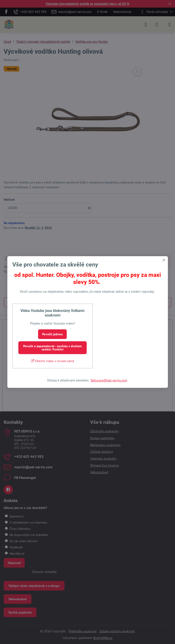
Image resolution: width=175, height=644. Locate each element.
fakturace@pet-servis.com (109, 380)
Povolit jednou (53, 334)
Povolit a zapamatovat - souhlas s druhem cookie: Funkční (52, 348)
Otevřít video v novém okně (53, 361)
